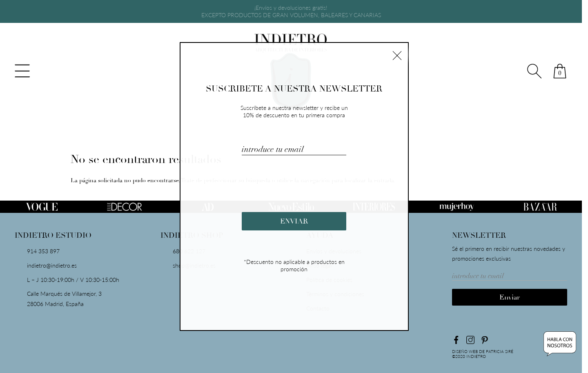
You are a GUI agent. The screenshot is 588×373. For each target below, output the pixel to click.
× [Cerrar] (397, 54)
